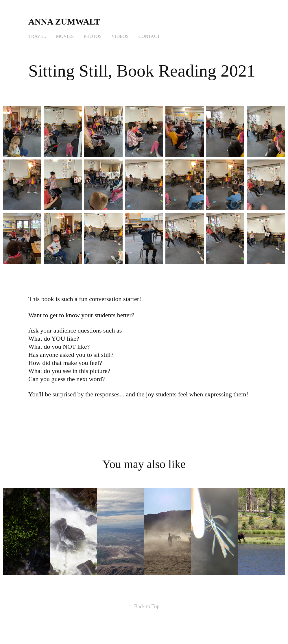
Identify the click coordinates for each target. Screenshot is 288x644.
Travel (37, 36)
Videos (120, 36)
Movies (65, 36)
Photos (93, 36)
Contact (149, 36)
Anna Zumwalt (65, 22)
